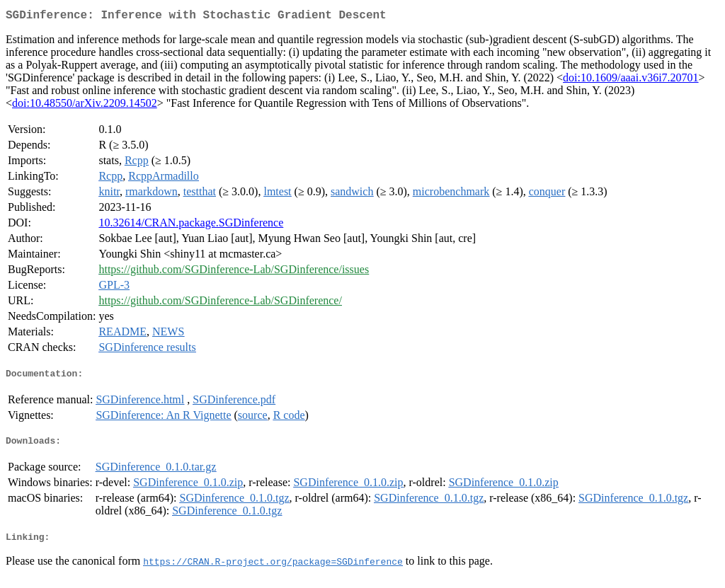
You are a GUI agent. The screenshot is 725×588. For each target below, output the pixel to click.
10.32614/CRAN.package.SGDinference (191, 225)
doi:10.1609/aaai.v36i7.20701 (631, 80)
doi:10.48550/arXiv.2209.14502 (85, 106)
